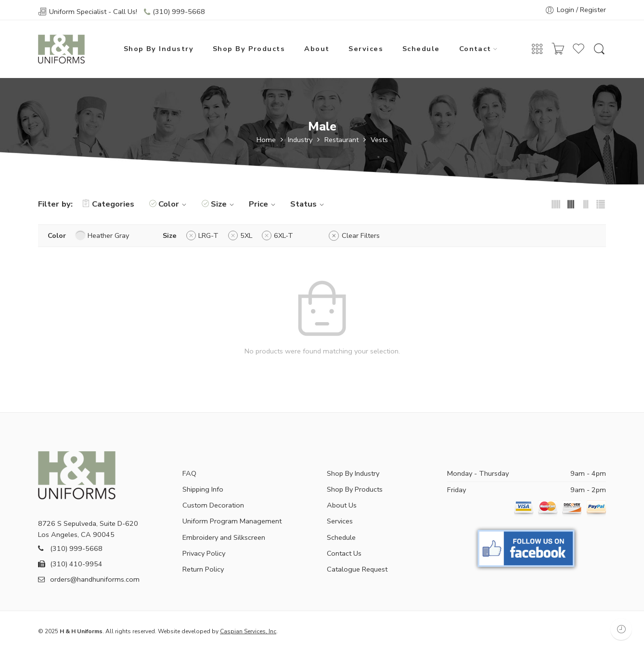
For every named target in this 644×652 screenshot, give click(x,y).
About (317, 49)
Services (366, 49)
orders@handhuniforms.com (89, 579)
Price (264, 204)
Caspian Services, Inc (248, 631)
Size (224, 204)
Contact (475, 49)
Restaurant (341, 140)
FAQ (189, 473)
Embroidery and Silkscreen (224, 537)
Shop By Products (249, 49)
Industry (300, 140)
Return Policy (203, 569)
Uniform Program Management (232, 521)
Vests (379, 140)
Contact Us (344, 553)
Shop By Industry (159, 49)
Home (266, 140)
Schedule (421, 49)
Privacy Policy (204, 553)
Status (309, 204)
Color (174, 204)
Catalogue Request (357, 569)
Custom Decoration (213, 505)
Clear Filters (361, 235)
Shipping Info (203, 489)
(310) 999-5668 (179, 12)
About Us (342, 505)
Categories (108, 204)
